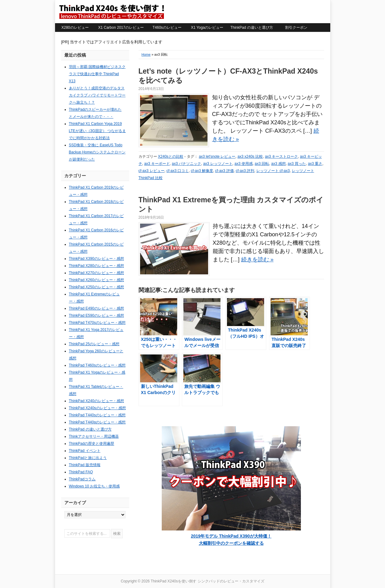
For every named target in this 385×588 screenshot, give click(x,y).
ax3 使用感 (244, 164)
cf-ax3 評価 (225, 171)
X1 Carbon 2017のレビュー (121, 28)
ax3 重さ (315, 164)
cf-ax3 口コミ (178, 171)
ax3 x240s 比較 (250, 157)
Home (146, 54)
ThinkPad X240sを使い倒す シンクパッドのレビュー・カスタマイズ (111, 11)
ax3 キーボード (157, 164)
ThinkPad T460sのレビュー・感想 (97, 365)
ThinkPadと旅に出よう (88, 458)
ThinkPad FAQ (81, 472)
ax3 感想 (278, 164)
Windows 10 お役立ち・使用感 (94, 486)
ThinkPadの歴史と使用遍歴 (92, 444)
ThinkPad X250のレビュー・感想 (96, 287)
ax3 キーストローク (282, 157)
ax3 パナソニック (187, 164)
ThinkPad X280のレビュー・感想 (96, 266)
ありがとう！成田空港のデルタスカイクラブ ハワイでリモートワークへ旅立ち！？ (97, 95)
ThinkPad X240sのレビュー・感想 (97, 408)
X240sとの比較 (171, 157)
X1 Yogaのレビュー (207, 28)
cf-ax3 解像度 (202, 171)
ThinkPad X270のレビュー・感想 (96, 273)
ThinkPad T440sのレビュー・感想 (97, 415)
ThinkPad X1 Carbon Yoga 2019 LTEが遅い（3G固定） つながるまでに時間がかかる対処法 (97, 131)
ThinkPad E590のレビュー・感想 (96, 315)
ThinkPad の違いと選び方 (252, 28)
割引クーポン (296, 28)
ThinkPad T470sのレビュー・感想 (97, 323)
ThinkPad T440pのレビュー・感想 (97, 422)
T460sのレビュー (167, 28)
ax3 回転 (262, 164)
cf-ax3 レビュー (152, 171)
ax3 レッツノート (218, 164)
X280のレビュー (75, 28)
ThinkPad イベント (85, 451)
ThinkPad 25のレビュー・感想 (94, 344)
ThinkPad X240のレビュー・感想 (96, 401)
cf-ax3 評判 (245, 171)
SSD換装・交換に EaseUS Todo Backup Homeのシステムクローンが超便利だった (97, 152)
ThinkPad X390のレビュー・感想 (96, 259)
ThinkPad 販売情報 (85, 465)
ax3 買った (297, 164)
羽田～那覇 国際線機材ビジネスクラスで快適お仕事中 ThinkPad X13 (97, 74)
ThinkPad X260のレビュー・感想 (96, 280)
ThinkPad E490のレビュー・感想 (96, 308)
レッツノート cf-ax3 (273, 171)
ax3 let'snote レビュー (217, 157)
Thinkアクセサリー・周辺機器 (94, 436)
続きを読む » (257, 260)
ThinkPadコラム (82, 479)
